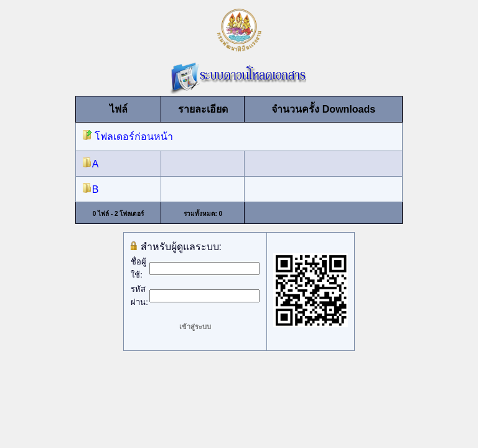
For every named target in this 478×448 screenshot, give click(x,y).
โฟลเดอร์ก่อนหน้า (128, 137)
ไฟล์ (119, 109)
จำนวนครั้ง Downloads (323, 109)
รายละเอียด (203, 109)
